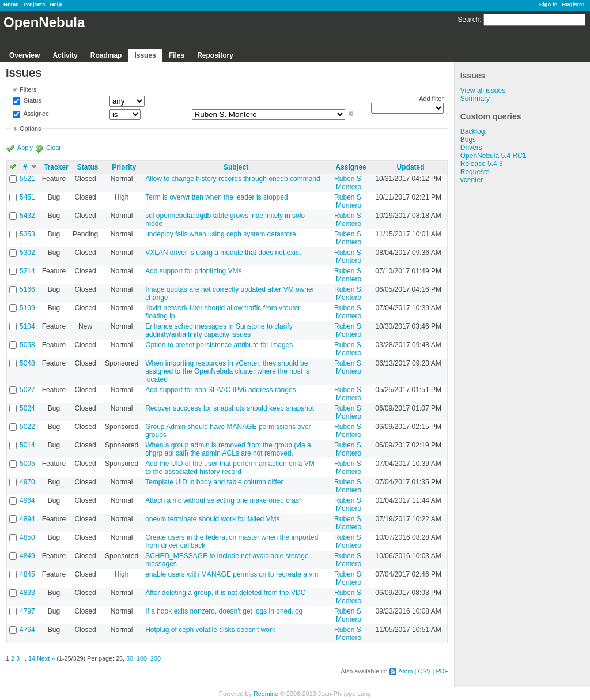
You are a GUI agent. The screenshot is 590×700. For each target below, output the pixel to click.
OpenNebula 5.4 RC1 (493, 156)
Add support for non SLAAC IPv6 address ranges (221, 390)
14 (32, 658)
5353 (27, 234)
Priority (124, 167)
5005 (27, 464)
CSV (424, 671)
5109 (27, 308)
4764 (27, 630)
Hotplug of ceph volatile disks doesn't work (210, 630)
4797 (27, 611)
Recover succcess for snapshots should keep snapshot (230, 408)
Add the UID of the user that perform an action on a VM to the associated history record (230, 468)
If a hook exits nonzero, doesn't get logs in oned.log (224, 611)
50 (130, 658)
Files (177, 55)
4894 (27, 519)
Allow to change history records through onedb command (233, 179)
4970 (27, 482)
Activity (65, 55)
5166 (27, 289)
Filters (28, 89)
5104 (27, 326)
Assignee (35, 114)
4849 (27, 556)
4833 (27, 593)
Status (32, 101)
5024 (27, 408)
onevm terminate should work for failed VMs (212, 519)
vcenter (472, 180)
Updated (411, 167)
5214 (27, 271)
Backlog (473, 131)
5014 (27, 445)
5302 (27, 253)
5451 (27, 197)
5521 (27, 179)
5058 (27, 345)
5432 (27, 216)
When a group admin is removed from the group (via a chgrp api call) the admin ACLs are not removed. (228, 449)
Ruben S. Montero (349, 183)
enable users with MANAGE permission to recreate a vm (232, 574)
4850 (27, 537)
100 (142, 658)
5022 (27, 427)
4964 (27, 500)
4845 (27, 574)
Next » (46, 658)
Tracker (56, 167)
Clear (54, 148)
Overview (24, 55)
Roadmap (106, 55)
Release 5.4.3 (482, 164)
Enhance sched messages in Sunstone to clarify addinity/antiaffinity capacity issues (219, 330)
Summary (475, 99)
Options (30, 129)
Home (11, 4)
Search (468, 20)
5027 (27, 390)
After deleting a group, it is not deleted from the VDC (225, 593)
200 (156, 658)
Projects (35, 4)
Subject (236, 167)
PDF (442, 671)
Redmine (266, 694)
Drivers (471, 148)
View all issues (483, 91)
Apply (25, 148)
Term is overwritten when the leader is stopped (216, 197)
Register (573, 4)
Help (56, 4)
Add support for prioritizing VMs (193, 271)
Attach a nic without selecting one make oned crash (224, 500)
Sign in (549, 4)
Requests (475, 172)
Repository (215, 55)
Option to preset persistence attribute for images (219, 345)
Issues (145, 55)
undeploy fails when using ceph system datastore (221, 234)
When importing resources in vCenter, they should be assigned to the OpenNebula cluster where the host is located (227, 371)
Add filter (431, 99)
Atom (405, 671)
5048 (27, 363)
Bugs (468, 140)
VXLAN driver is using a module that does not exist (223, 253)
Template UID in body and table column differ (214, 482)
